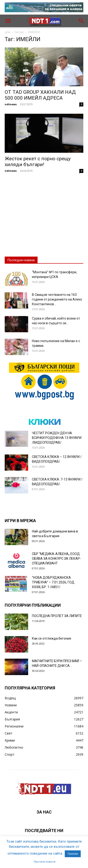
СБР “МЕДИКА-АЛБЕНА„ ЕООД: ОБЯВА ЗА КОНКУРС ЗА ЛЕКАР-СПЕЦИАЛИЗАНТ (56, 559)
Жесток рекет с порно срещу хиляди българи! (38, 162)
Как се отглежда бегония (52, 638)
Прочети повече (45, 862)
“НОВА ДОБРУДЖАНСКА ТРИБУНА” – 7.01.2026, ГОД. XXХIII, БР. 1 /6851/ (54, 582)
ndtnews (11, 104)
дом (8, 32)
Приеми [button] (73, 854)
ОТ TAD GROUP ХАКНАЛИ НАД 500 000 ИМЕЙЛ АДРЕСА (40, 95)
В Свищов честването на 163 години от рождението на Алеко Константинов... (57, 299)
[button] (8, 21)
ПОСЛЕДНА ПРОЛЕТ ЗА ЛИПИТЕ (57, 616)
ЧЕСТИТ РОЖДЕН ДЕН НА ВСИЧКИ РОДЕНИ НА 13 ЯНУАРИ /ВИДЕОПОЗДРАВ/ (57, 438)
